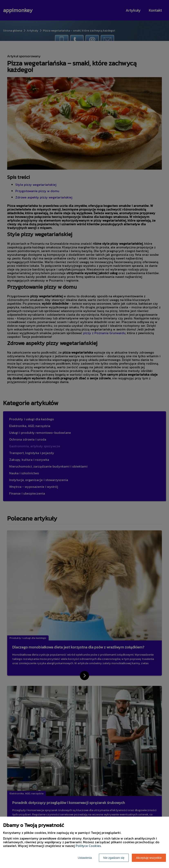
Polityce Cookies (88, 846)
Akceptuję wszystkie (149, 858)
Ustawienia (85, 858)
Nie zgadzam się (114, 858)
